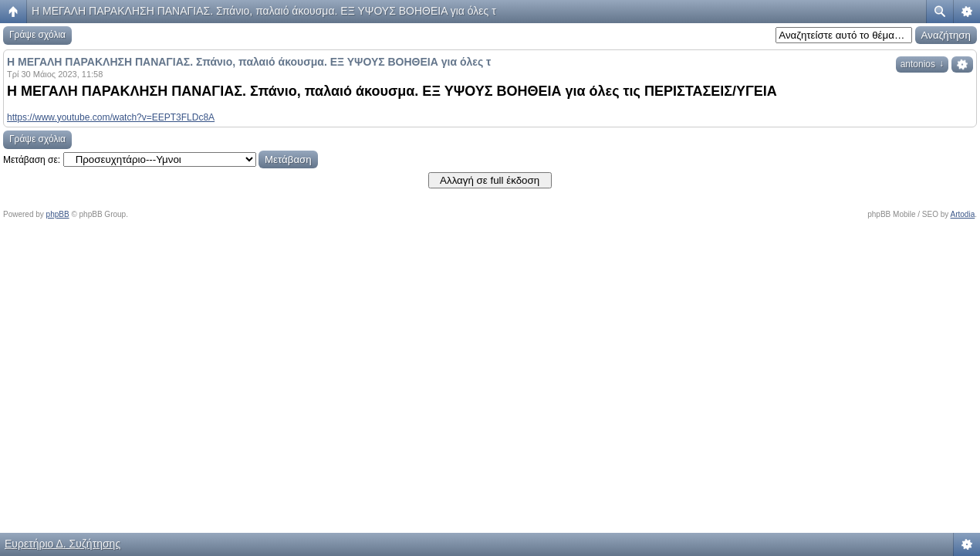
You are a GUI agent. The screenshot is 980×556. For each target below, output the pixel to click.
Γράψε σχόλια (37, 35)
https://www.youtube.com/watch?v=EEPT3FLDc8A (111, 117)
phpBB (58, 214)
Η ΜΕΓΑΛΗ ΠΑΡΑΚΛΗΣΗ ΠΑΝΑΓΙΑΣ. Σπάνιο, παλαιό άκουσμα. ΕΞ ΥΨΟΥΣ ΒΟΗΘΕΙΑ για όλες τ (264, 11)
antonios (922, 64)
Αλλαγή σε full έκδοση (490, 180)
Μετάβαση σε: (32, 160)
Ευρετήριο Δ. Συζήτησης (63, 544)
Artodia (963, 214)
